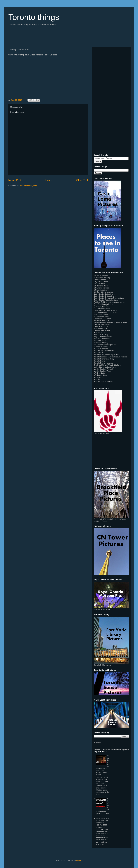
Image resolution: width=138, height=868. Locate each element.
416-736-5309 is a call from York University (102, 821)
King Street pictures (102, 314)
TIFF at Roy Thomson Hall (104, 351)
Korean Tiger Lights (102, 316)
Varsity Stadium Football (103, 369)
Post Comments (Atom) (28, 186)
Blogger (79, 860)
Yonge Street (99, 377)
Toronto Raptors (100, 361)
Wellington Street (101, 375)
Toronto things (34, 17)
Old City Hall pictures (102, 324)
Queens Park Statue (102, 330)
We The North (99, 373)
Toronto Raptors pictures (103, 363)
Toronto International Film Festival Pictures (111, 357)
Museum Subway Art (102, 320)
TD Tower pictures (101, 349)
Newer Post (15, 180)
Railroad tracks (100, 332)
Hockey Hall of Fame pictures (105, 310)
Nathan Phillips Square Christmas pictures (110, 322)
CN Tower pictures (101, 286)
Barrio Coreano (100, 280)
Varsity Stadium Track (102, 371)
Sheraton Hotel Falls (102, 339)
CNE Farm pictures (101, 288)
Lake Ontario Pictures (102, 318)
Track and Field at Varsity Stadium (107, 365)
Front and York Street (102, 306)
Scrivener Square (101, 341)
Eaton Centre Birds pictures (105, 294)
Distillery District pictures (103, 292)
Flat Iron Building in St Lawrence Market (109, 302)
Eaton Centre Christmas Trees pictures (109, 298)
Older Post (82, 180)
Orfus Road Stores (101, 326)
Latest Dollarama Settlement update (111, 749)
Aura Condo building (102, 278)
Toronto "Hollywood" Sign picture (107, 355)
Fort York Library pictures (104, 304)
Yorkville (97, 379)
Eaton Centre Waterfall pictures (106, 300)
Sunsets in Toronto (101, 347)
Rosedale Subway (101, 335)
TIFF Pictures (99, 353)
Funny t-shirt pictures (102, 308)
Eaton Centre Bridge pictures (105, 296)
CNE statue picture (101, 290)
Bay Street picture (101, 282)
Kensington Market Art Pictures (106, 312)
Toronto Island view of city (104, 359)
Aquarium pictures (101, 276)
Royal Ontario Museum (103, 337)
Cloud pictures (100, 284)
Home (49, 180)
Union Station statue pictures (105, 367)
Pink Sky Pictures (101, 328)
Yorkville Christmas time (103, 381)
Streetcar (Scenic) (101, 343)
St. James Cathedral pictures (105, 345)
